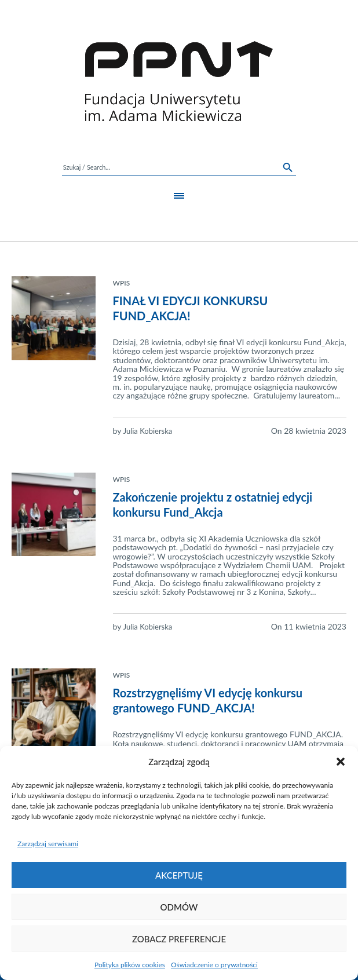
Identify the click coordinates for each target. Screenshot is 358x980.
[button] (341, 762)
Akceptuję (179, 875)
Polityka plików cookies (130, 965)
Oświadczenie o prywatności (214, 965)
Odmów (179, 907)
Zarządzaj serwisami (48, 844)
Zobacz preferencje (179, 939)
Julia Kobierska (148, 431)
